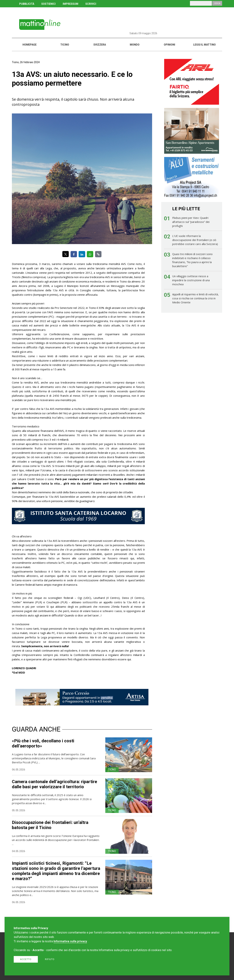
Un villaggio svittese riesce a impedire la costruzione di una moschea (191, 280)
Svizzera (100, 45)
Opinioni (169, 45)
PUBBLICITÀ (27, 4)
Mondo (135, 45)
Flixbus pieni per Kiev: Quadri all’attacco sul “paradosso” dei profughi (191, 222)
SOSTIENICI (48, 4)
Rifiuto (50, 959)
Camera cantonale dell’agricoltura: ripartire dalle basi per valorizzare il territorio (54, 784)
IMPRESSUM (70, 4)
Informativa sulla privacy (70, 941)
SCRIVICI (91, 4)
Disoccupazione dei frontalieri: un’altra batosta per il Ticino (50, 825)
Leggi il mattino (204, 45)
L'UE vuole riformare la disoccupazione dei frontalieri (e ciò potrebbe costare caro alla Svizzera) (195, 240)
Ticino (65, 45)
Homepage (30, 45)
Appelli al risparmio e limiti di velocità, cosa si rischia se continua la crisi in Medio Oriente (195, 298)
